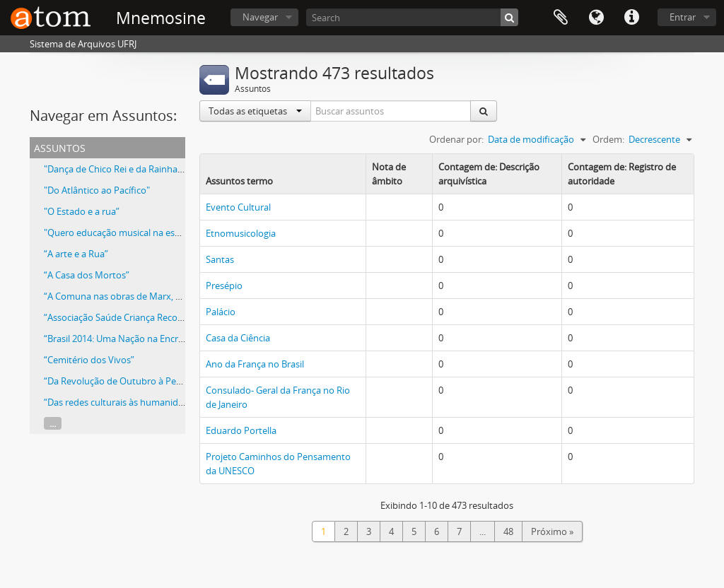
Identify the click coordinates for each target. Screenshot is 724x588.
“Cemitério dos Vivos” (89, 360)
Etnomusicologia (241, 233)
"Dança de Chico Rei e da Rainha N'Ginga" (130, 169)
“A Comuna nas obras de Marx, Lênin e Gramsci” (145, 296)
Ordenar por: (456, 139)
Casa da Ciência (238, 338)
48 (508, 531)
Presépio (224, 286)
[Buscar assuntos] (391, 111)
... (53, 423)
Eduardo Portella (241, 430)
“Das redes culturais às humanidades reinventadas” (151, 402)
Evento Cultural (238, 207)
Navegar (260, 17)
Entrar (683, 17)
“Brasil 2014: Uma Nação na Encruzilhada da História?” (157, 339)
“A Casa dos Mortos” (87, 275)
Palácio (221, 312)
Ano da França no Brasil (255, 364)
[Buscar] (509, 17)
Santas (220, 259)
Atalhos (631, 18)
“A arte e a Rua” (76, 254)
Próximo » (552, 531)
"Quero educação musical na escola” (119, 233)
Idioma (596, 18)
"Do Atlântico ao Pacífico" (97, 190)
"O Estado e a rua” (82, 211)
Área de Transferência (561, 18)
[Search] (412, 17)
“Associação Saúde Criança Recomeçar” (125, 317)
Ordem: (608, 139)
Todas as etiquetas (255, 111)
